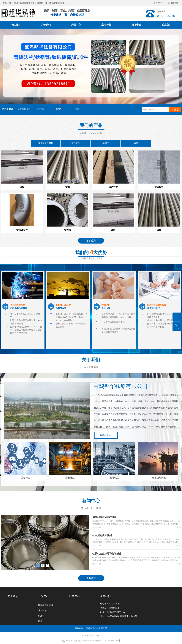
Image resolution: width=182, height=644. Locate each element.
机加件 (59, 109)
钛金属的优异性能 (102, 535)
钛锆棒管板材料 (24, 109)
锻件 (77, 109)
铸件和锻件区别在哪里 (104, 517)
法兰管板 (40, 109)
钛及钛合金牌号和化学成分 (107, 554)
